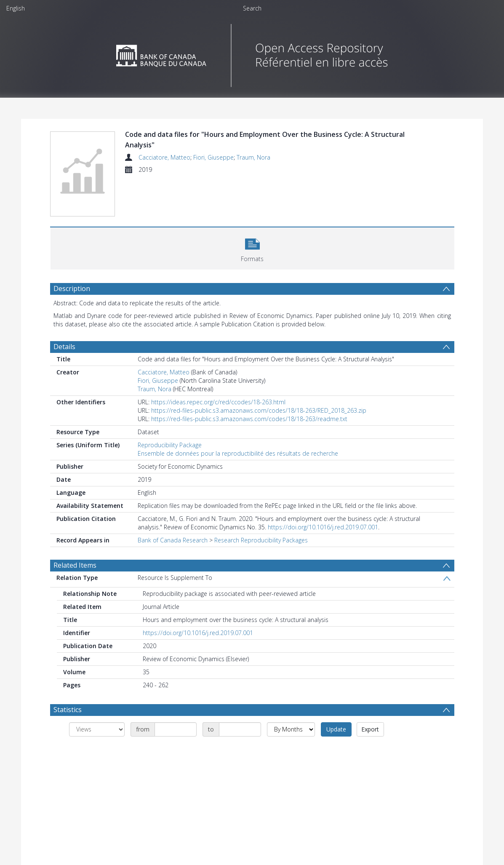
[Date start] (176, 729)
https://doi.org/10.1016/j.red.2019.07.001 (323, 527)
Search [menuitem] (252, 8)
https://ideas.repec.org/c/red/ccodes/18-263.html (218, 402)
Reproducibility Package (170, 445)
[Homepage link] (252, 53)
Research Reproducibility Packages (261, 540)
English (16, 8)
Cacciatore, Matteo (164, 157)
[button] (252, 247)
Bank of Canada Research (173, 540)
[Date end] (240, 729)
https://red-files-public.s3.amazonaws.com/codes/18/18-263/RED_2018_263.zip (259, 410)
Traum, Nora (253, 157)
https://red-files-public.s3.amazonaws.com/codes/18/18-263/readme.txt (249, 419)
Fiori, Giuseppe (213, 157)
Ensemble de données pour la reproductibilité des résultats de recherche (238, 453)
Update (336, 729)
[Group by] (97, 729)
